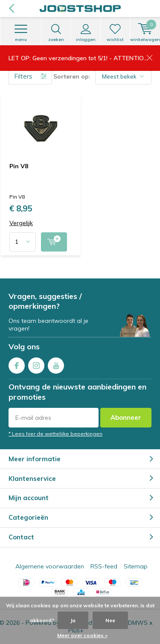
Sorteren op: (72, 76)
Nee (110, 620)
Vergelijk (21, 223)
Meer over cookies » (82, 635)
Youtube (56, 364)
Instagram (36, 364)
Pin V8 (19, 166)
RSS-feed (104, 566)
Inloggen (85, 33)
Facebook (17, 364)
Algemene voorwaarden (50, 566)
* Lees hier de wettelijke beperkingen (55, 434)
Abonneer (126, 417)
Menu (21, 33)
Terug (11, 9)
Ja (73, 620)
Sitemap (136, 566)
